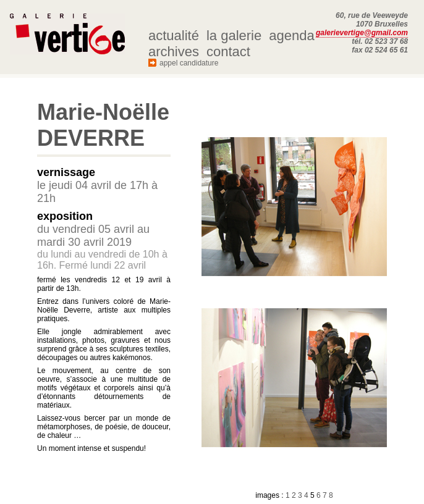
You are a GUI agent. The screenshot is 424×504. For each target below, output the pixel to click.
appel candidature (189, 63)
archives (174, 52)
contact (228, 52)
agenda (291, 36)
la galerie (234, 36)
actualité (174, 36)
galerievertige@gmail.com (362, 33)
